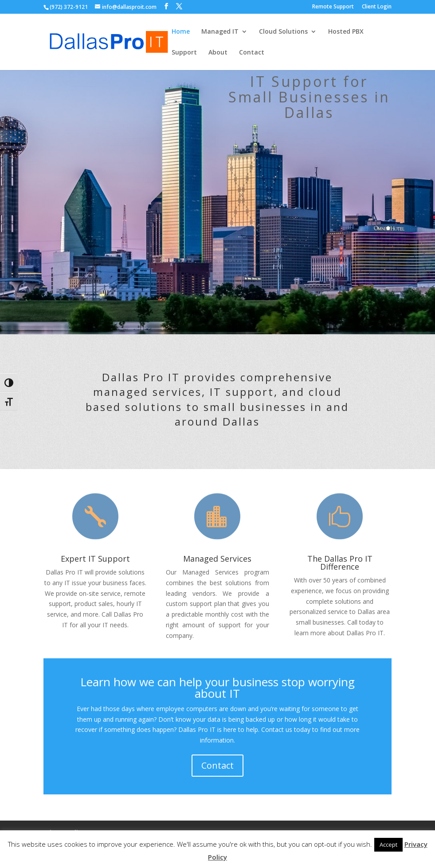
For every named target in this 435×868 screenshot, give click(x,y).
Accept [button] (388, 845)
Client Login (377, 7)
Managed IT (220, 32)
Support (184, 53)
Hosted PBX (346, 32)
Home (181, 32)
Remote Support (333, 7)
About (218, 53)
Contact (252, 53)
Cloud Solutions (283, 32)
